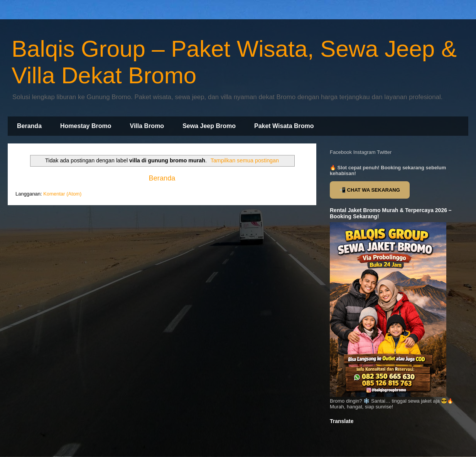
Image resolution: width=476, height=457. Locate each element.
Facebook (341, 152)
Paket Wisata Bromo (284, 126)
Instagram (365, 152)
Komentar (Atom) (62, 194)
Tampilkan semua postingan (245, 160)
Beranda (29, 126)
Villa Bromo (147, 126)
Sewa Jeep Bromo (209, 126)
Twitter (384, 152)
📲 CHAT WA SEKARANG (370, 190)
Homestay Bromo (86, 126)
